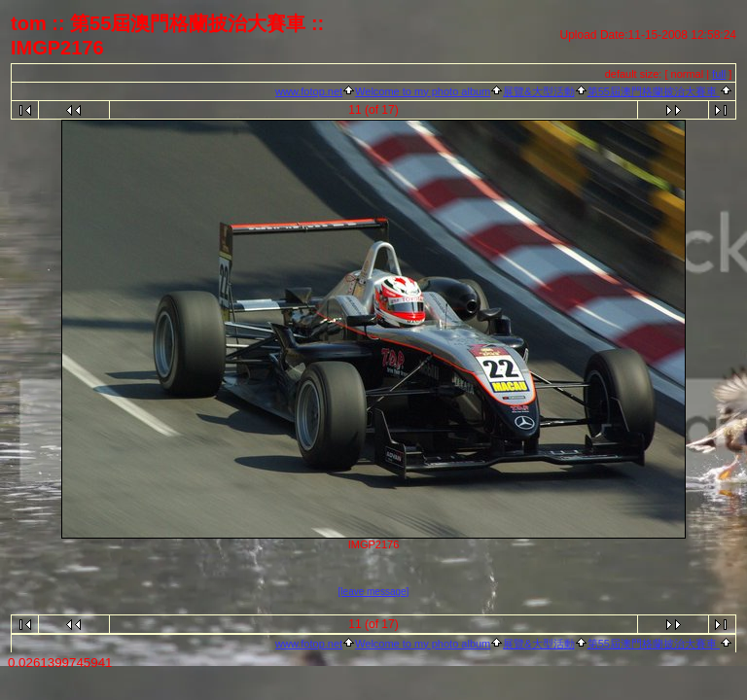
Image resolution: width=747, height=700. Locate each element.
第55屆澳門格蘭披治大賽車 (654, 91)
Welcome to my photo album (423, 91)
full (719, 74)
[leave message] (374, 592)
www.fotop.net (309, 91)
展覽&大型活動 (538, 91)
